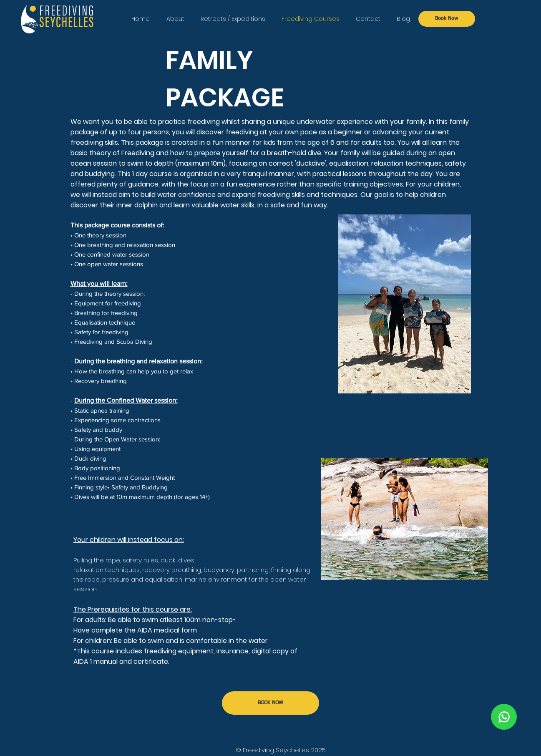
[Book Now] (447, 19)
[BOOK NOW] (270, 703)
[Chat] (504, 717)
